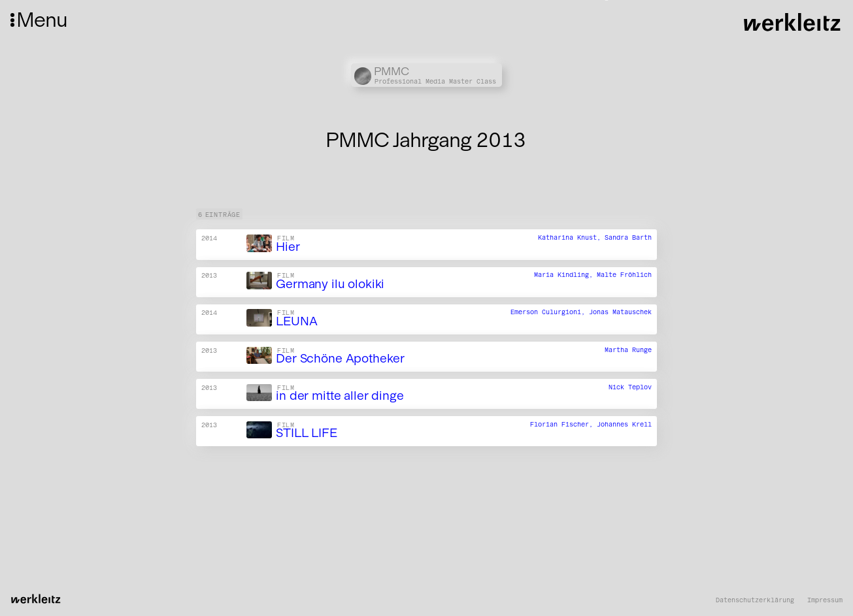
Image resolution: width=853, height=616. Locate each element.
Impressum (825, 600)
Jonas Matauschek (620, 313)
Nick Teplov (630, 387)
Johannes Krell (624, 424)
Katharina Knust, (571, 238)
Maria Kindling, (565, 275)
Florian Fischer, (563, 424)
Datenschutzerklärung (755, 600)
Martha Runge (628, 350)
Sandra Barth (628, 238)
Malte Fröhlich (624, 275)
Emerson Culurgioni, (550, 313)
